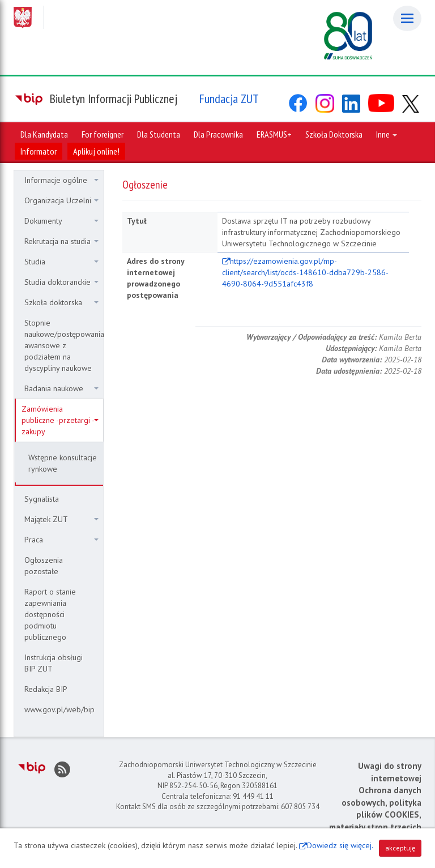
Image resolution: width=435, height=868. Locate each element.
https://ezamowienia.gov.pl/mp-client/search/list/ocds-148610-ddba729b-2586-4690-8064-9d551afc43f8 (305, 272)
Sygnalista (42, 499)
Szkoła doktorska (61, 302)
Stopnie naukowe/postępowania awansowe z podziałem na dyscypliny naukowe (64, 345)
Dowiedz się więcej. (340, 845)
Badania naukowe (61, 388)
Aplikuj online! (96, 151)
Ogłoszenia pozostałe (44, 566)
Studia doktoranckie (61, 282)
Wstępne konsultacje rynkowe (63, 463)
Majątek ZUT (61, 519)
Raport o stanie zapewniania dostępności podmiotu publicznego (50, 614)
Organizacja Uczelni (61, 200)
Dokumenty (61, 221)
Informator (39, 151)
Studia (61, 262)
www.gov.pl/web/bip (59, 709)
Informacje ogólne (61, 180)
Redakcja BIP (46, 689)
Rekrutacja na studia (61, 241)
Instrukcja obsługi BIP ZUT (54, 663)
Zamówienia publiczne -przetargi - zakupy (60, 420)
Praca (61, 540)
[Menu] (407, 18)
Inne (387, 134)
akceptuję (400, 848)
